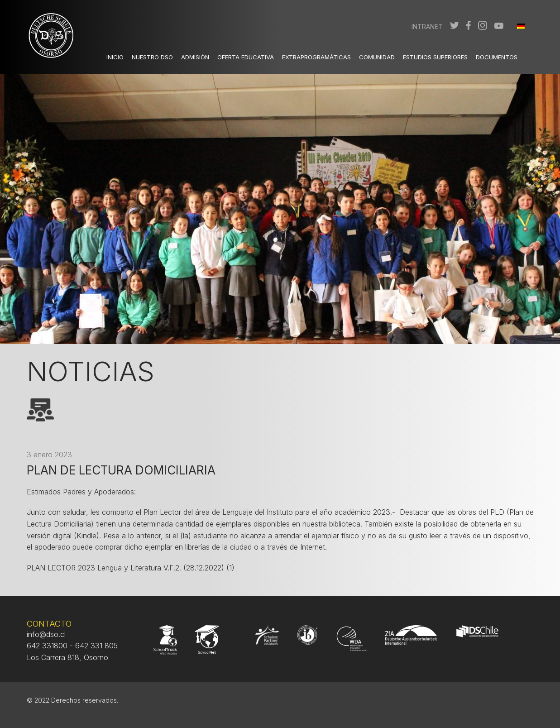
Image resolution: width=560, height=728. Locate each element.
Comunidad (377, 57)
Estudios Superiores (435, 57)
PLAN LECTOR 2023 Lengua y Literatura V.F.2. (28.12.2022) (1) (131, 568)
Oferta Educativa (246, 57)
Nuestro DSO (152, 57)
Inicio (115, 57)
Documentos (497, 57)
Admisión (195, 57)
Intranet (427, 26)
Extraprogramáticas (316, 57)
